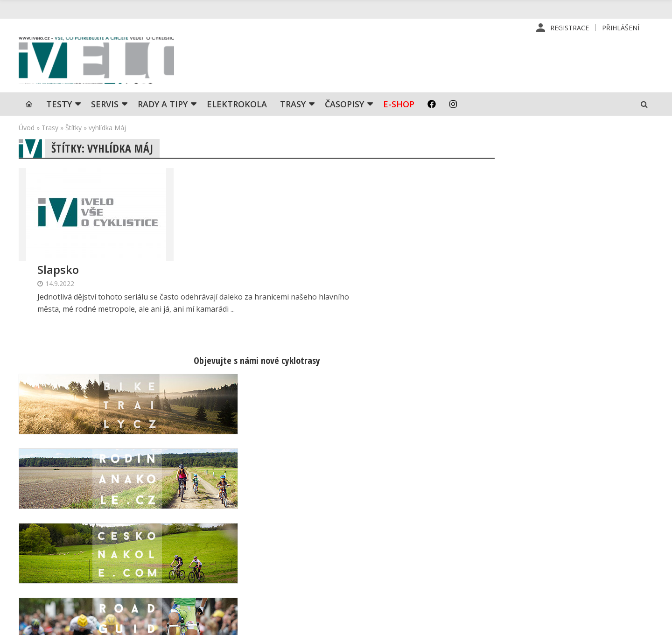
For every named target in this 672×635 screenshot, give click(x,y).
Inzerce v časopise (402, 543)
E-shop (399, 105)
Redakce (385, 513)
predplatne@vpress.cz (276, 565)
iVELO (98, 61)
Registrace (570, 28)
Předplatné (389, 528)
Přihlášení (621, 28)
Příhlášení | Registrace (558, 513)
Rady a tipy (163, 105)
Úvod (27, 129)
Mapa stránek (544, 543)
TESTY (59, 105)
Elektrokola (237, 105)
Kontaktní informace (554, 528)
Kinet (644, 623)
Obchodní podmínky (403, 572)
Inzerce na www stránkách (414, 558)
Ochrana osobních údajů (410, 587)
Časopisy (344, 105)
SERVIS (105, 105)
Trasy (293, 105)
